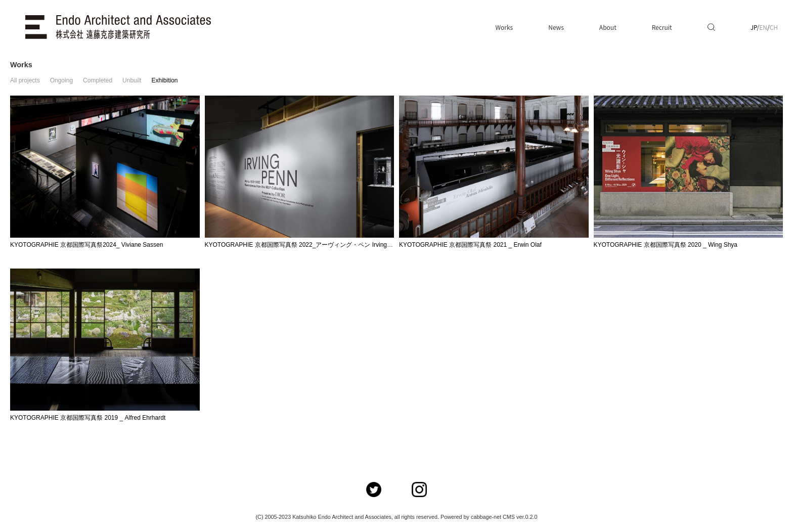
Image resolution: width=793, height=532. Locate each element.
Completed (98, 80)
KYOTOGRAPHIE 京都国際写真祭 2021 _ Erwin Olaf (470, 245)
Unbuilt (132, 80)
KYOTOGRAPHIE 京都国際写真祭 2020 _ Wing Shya (666, 245)
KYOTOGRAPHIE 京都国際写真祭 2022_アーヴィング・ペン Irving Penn (304, 245)
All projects (25, 80)
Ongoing (61, 80)
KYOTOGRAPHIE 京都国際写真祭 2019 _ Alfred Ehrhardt (88, 418)
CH (774, 27)
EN (763, 27)
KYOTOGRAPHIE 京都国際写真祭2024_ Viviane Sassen (86, 245)
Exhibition (164, 80)
